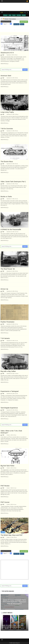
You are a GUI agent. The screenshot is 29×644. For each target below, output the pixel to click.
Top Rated (19, 15)
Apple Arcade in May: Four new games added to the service (13, 626)
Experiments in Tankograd (10, 391)
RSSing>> (5, 15)
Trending (24, 15)
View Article (5, 64)
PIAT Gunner (5, 502)
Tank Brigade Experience (9, 408)
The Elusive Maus (7, 162)
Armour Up (4, 289)
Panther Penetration (8, 322)
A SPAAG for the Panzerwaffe (11, 229)
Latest (10, 15)
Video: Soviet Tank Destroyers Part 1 (13, 182)
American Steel (6, 76)
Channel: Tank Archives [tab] (9, 19)
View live (22, 24)
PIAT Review (5, 486)
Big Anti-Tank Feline (7, 466)
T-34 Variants (5, 338)
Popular (14, 15)
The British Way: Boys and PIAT (12, 535)
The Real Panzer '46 (8, 269)
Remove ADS (24, 22)
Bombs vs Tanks (6, 197)
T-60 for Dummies (7, 129)
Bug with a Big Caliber (8, 371)
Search (25, 70)
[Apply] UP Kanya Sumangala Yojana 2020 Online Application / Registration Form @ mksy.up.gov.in (14, 602)
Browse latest (16, 24)
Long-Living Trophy (7, 112)
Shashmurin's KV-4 (7, 53)
